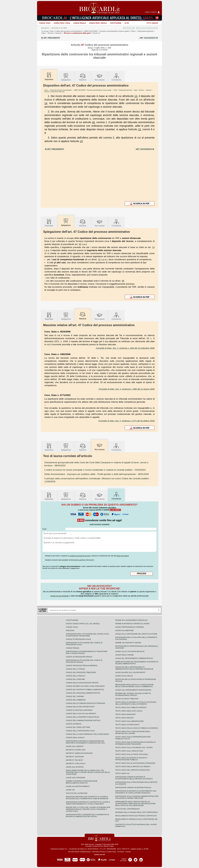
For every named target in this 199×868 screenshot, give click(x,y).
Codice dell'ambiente (76, 700)
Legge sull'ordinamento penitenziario (133, 690)
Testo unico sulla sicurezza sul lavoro (134, 747)
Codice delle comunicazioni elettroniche (85, 703)
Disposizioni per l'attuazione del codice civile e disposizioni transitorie (87, 635)
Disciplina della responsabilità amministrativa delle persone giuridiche (134, 668)
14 (46, 103)
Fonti (51, 31)
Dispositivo (49, 223)
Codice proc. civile (62, 23)
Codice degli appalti (75, 738)
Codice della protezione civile (80, 731)
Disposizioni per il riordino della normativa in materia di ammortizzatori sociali (87, 816)
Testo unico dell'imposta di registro (132, 770)
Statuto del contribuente (127, 809)
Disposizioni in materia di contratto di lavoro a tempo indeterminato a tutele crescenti (88, 803)
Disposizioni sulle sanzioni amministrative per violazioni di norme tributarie (137, 797)
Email (44, 529)
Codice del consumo (75, 679)
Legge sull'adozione (75, 778)
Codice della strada (75, 669)
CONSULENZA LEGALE (147, 28)
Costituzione (116, 23)
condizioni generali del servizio (80, 556)
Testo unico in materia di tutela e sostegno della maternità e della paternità (136, 703)
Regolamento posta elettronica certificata (136, 816)
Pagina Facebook (130, 859)
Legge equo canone (125, 655)
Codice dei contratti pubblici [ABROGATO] (85, 690)
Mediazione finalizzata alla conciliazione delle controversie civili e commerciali (134, 686)
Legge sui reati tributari (127, 699)
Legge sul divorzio (75, 767)
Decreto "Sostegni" (75, 757)
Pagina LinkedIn (141, 859)
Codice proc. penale (98, 23)
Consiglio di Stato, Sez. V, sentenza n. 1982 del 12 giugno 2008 (127, 389)
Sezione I (73, 33)
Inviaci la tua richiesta (59, 596)
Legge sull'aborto (75, 746)
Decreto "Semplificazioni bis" (79, 753)
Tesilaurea (100, 77)
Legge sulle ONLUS (124, 676)
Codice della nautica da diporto (81, 714)
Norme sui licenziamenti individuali (131, 620)
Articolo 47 (96, 33)
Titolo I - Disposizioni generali (123, 90)
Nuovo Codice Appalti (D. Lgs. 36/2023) (83, 624)
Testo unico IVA (122, 773)
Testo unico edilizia (124, 718)
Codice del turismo (75, 696)
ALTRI (127, 23)
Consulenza (116, 77)
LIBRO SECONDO (106, 31)
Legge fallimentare (124, 630)
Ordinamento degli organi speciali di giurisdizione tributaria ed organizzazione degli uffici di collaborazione (135, 804)
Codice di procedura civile (78, 639)
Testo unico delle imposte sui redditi (133, 767)
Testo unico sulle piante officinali (132, 754)
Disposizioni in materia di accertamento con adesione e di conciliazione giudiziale (136, 792)
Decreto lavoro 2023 (76, 750)
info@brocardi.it (85, 852)
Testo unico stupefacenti (127, 725)
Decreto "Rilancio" (75, 760)
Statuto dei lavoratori (77, 793)
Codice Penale (80, 23)
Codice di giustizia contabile (79, 710)
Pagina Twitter (136, 859)
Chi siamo (121, 852)
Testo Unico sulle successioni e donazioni (135, 763)
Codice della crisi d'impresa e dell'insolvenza (87, 734)
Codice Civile (45, 23)
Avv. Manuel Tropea (107, 846)
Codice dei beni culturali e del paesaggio (85, 686)
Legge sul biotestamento (78, 786)
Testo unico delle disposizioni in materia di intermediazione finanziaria (135, 743)
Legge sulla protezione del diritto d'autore (136, 634)
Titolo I (142, 31)
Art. (52, 38)
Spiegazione (66, 77)
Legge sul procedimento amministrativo (134, 658)
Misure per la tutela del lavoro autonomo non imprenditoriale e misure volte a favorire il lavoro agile (88, 809)
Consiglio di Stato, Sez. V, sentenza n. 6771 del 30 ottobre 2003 (127, 421)
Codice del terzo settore (78, 727)
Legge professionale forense (130, 627)
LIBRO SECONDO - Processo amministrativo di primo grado (93, 90)
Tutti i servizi (152, 23)
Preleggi (70, 630)
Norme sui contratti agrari (128, 643)
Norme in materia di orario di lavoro (132, 624)
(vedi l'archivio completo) (99, 524)
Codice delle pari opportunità (80, 707)
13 (136, 96)
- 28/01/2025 (97, 474)
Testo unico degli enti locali (129, 711)
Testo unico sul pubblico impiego (131, 707)
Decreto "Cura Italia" (76, 764)
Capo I (47, 33)
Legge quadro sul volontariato (130, 672)
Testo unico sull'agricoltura (129, 751)
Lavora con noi (99, 855)
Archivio (128, 852)
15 (139, 129)
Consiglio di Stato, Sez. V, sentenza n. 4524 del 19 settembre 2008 (125, 348)
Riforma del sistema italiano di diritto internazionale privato (133, 694)
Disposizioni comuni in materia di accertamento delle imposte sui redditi (134, 778)
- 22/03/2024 (95, 470)
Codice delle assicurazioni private (82, 683)
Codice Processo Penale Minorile (82, 666)
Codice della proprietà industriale (83, 717)
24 (99, 259)
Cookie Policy (111, 852)
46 (93, 122)
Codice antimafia (74, 724)
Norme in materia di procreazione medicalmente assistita (82, 782)
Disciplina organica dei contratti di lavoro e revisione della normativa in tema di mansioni (87, 798)
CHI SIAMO (129, 28)
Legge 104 (70, 790)
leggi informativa (123, 556)
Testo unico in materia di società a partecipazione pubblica (131, 759)
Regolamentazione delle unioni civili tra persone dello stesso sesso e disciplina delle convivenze (88, 772)
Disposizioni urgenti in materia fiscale (133, 788)
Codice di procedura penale (79, 657)
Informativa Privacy (99, 852)
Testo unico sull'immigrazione (129, 721)
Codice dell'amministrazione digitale (83, 720)
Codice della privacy (76, 676)
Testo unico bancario (125, 714)
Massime (83, 77)
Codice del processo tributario (81, 672)
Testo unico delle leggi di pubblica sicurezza (137, 728)
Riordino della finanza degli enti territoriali (137, 812)
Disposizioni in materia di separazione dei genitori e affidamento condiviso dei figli (85, 742)
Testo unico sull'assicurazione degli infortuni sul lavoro (133, 732)
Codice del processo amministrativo (69, 31)
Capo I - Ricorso (139, 90)
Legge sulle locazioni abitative (130, 651)
